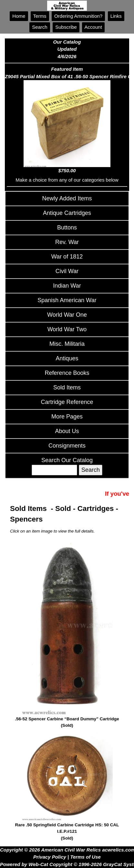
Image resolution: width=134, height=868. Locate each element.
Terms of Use (85, 857)
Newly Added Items (67, 198)
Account (93, 27)
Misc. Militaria (67, 344)
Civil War (67, 271)
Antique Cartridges (67, 213)
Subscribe (66, 27)
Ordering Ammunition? (78, 16)
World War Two (67, 329)
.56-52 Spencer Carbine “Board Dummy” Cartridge (67, 723)
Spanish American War (67, 300)
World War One (67, 315)
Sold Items (67, 387)
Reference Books (67, 373)
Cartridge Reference (67, 402)
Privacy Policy (50, 857)
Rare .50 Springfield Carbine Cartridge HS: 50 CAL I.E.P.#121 (67, 832)
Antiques (67, 358)
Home (19, 16)
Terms (40, 16)
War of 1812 (67, 257)
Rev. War (67, 242)
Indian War (67, 286)
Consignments (67, 446)
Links (116, 16)
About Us (67, 431)
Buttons (67, 228)
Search (40, 27)
